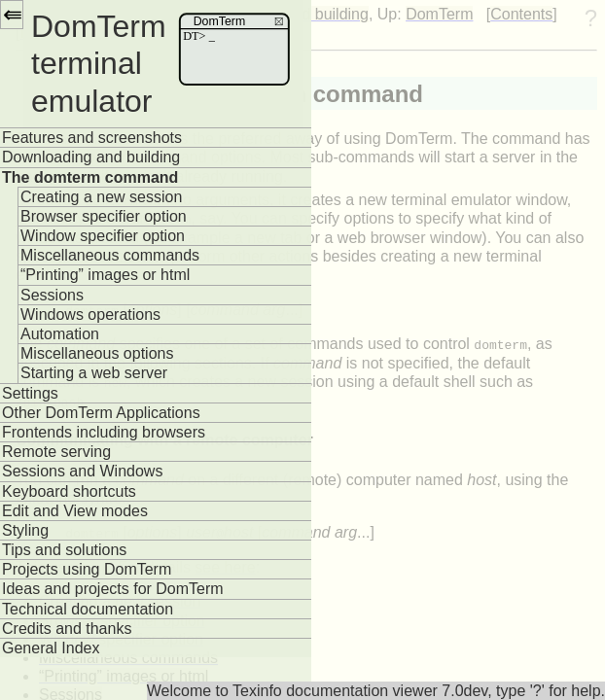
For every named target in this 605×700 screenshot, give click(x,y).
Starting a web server (94, 373)
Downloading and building (91, 157)
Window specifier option (103, 236)
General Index (51, 648)
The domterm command (90, 177)
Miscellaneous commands (110, 255)
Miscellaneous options (97, 353)
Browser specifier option (104, 216)
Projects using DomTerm (87, 569)
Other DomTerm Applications (101, 413)
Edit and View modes (75, 511)
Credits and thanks (67, 629)
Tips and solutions (64, 550)
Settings (30, 393)
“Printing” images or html (105, 275)
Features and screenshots (92, 138)
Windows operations (90, 315)
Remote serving (56, 452)
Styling (25, 530)
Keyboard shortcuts (69, 491)
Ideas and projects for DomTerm (113, 589)
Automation (60, 334)
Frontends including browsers (104, 432)
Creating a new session (101, 197)
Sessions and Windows (82, 471)
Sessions (52, 295)
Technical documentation (88, 609)
